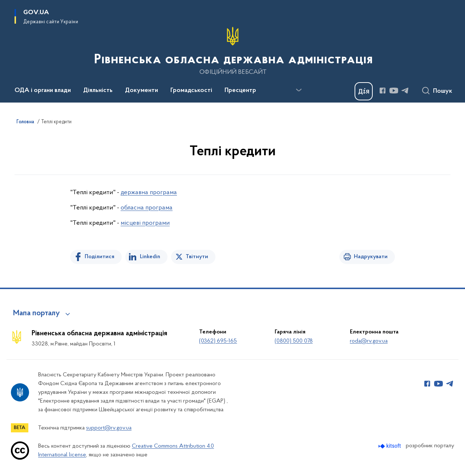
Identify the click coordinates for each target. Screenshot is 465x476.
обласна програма (147, 208)
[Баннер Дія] (364, 91)
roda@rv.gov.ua (369, 341)
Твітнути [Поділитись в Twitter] (197, 257)
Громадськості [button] (191, 91)
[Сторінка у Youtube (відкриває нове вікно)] (394, 91)
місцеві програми (145, 223)
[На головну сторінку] (233, 51)
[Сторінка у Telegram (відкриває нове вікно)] (405, 91)
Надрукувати (371, 257)
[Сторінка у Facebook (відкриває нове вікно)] (383, 91)
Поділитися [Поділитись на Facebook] (100, 257)
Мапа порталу (37, 313)
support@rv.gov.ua (109, 428)
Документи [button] (141, 91)
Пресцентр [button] (240, 91)
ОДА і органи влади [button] (43, 91)
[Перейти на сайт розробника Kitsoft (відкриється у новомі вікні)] (390, 446)
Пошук (443, 91)
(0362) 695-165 (218, 341)
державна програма (149, 193)
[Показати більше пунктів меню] (299, 90)
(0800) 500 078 (294, 341)
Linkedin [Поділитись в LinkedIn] (150, 257)
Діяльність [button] (98, 91)
